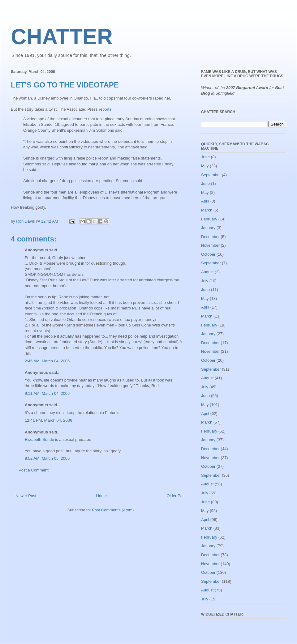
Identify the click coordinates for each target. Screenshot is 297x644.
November (210, 245)
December (210, 237)
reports (105, 109)
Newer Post (26, 496)
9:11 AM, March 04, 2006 (47, 393)
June (205, 157)
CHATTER (62, 37)
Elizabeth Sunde (39, 439)
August (207, 272)
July (205, 281)
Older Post (176, 496)
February (209, 219)
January (208, 228)
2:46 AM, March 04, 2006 (47, 361)
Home (102, 496)
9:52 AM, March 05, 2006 (47, 458)
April (205, 201)
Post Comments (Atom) (113, 510)
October (208, 254)
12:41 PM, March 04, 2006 (48, 420)
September (211, 175)
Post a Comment (34, 470)
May (205, 166)
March (207, 210)
